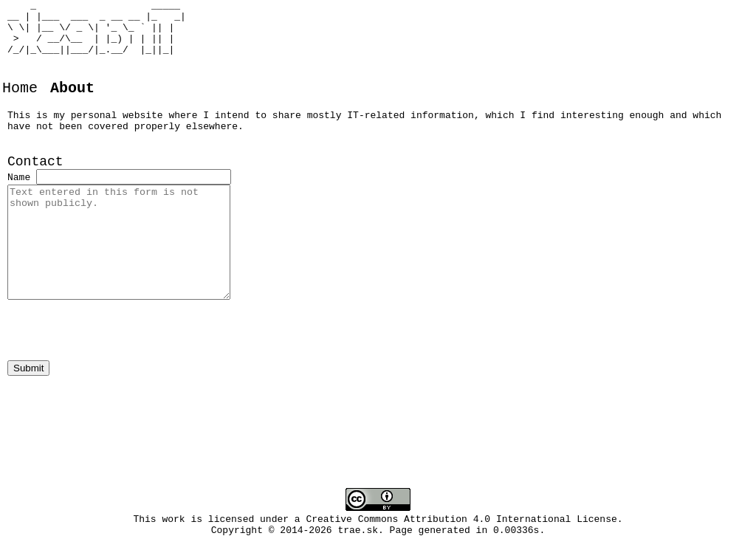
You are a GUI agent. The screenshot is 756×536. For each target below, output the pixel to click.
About (72, 105)
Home (20, 105)
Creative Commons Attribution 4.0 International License (462, 520)
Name (19, 207)
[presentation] (120, 362)
